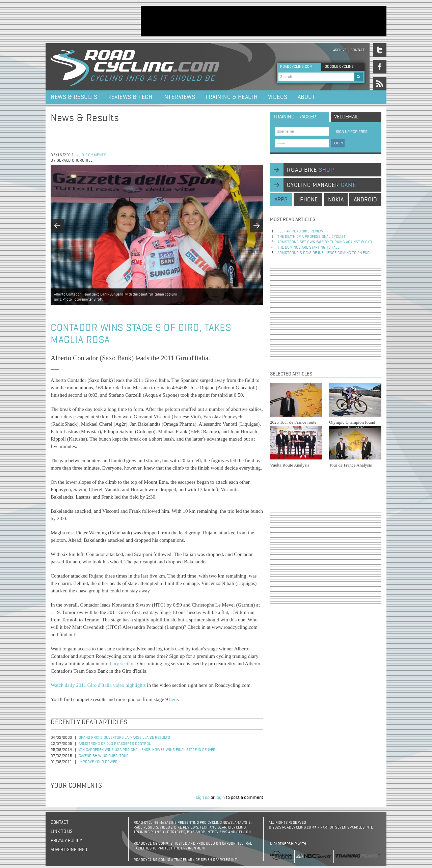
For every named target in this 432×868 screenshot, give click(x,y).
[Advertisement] (264, 21)
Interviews (179, 97)
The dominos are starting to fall (308, 248)
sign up (203, 797)
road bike (310, 170)
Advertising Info (69, 850)
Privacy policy (66, 841)
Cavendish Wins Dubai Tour (104, 756)
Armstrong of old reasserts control (115, 744)
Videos (278, 97)
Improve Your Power (98, 762)
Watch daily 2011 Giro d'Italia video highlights (98, 685)
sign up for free (349, 132)
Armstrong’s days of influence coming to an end (323, 253)
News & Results (74, 97)
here (173, 699)
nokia (336, 200)
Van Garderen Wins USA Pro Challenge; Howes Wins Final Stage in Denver (147, 750)
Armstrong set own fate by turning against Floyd (325, 242)
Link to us (62, 832)
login (220, 797)
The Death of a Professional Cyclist (312, 237)
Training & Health (232, 97)
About (307, 97)
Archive (340, 50)
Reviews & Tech (130, 97)
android (365, 200)
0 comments (94, 155)
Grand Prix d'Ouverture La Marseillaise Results (124, 738)
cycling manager (321, 185)
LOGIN (338, 143)
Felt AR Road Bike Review (300, 231)
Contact (358, 50)
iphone (308, 200)
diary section (122, 664)
